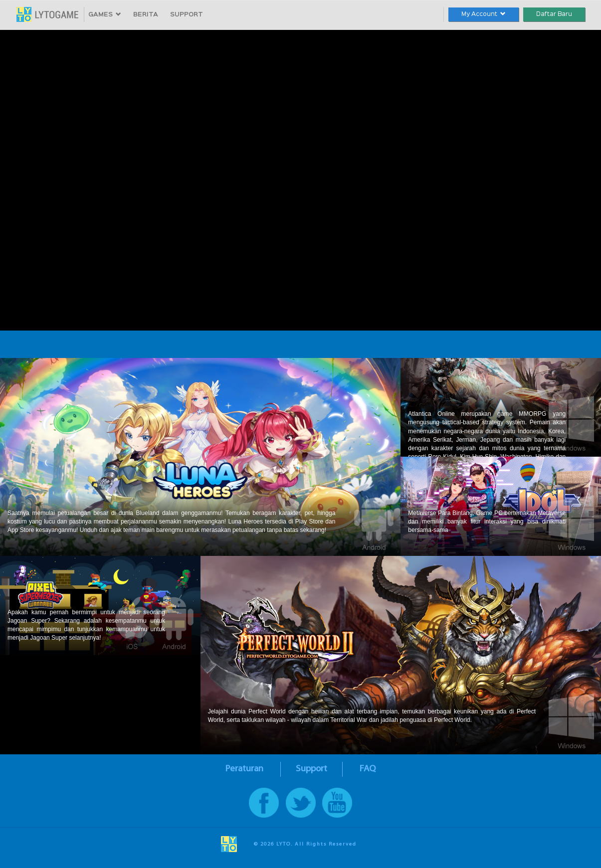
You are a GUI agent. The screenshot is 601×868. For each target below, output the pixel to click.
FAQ (368, 769)
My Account (484, 14)
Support (311, 769)
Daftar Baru (554, 14)
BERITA (146, 15)
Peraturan (244, 769)
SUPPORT (187, 15)
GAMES (105, 15)
